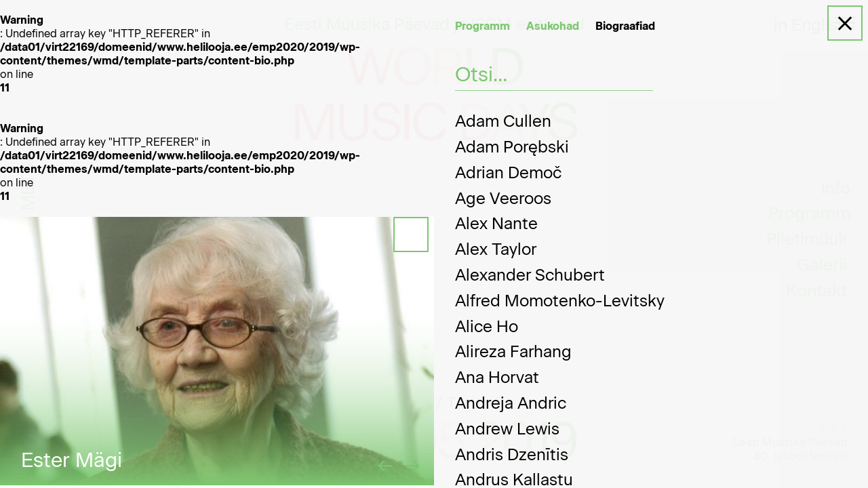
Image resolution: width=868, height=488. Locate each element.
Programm (482, 26)
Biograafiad (625, 26)
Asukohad (553, 26)
